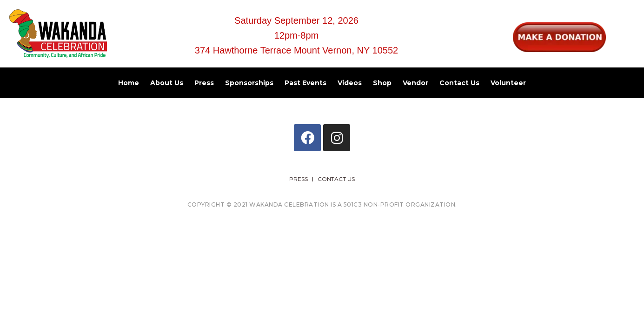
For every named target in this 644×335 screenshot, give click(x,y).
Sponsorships (249, 83)
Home (129, 83)
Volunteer (508, 83)
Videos (350, 83)
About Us (167, 83)
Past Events (305, 83)
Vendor (415, 83)
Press (204, 83)
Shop (382, 83)
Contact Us (459, 83)
